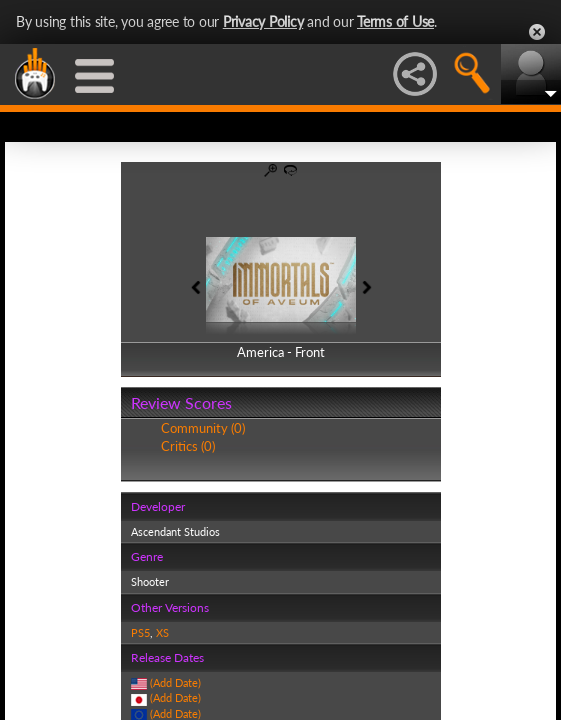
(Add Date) (175, 682)
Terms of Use (395, 21)
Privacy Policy (263, 21)
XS (162, 632)
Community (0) (203, 428)
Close (537, 32)
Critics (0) (188, 446)
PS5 (140, 632)
